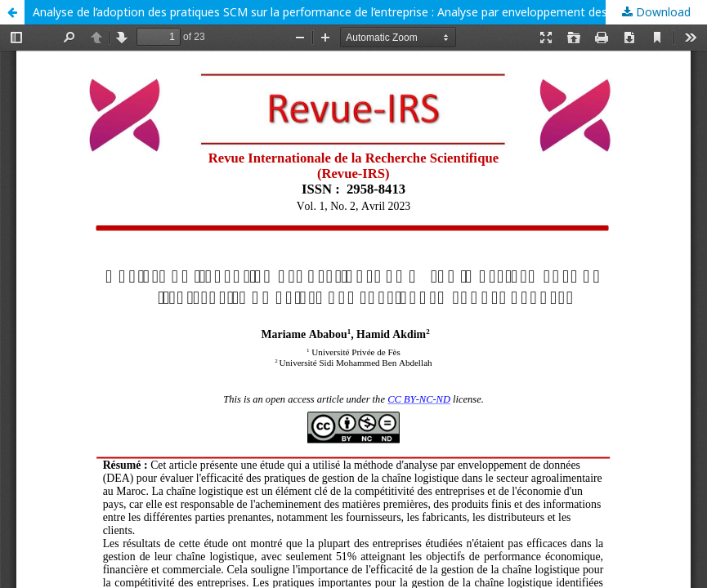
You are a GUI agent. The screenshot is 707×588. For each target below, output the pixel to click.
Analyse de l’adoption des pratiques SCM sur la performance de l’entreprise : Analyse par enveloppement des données (345, 12)
